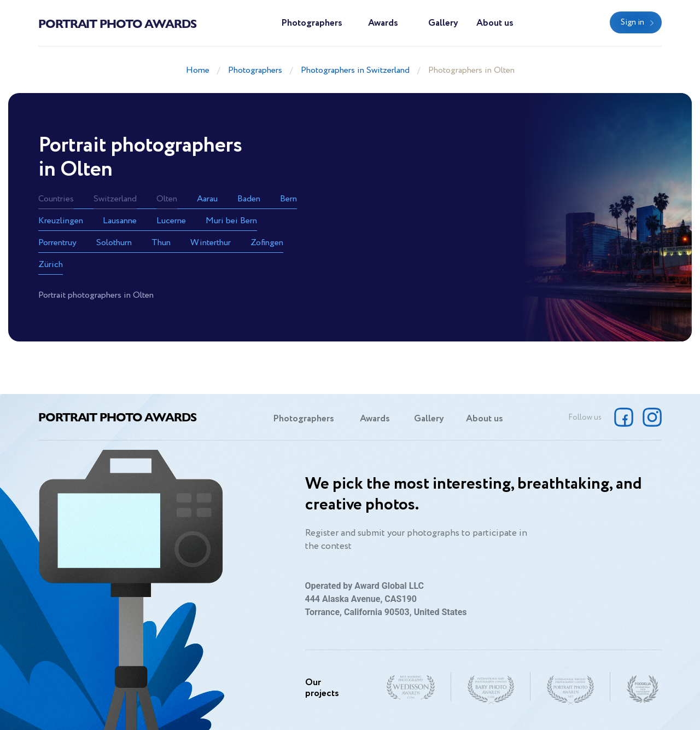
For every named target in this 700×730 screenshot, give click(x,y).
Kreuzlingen (61, 221)
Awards (383, 23)
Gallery (443, 23)
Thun (161, 243)
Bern (288, 199)
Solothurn (114, 243)
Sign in (632, 22)
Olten (167, 199)
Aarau (207, 199)
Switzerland (115, 199)
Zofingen (267, 243)
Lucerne (171, 221)
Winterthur (211, 243)
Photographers (312, 23)
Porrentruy (57, 243)
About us (495, 23)
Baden (249, 199)
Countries (56, 199)
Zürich (51, 265)
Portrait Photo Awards (117, 23)
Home (198, 70)
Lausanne (120, 221)
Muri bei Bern (231, 221)
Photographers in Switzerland (355, 70)
